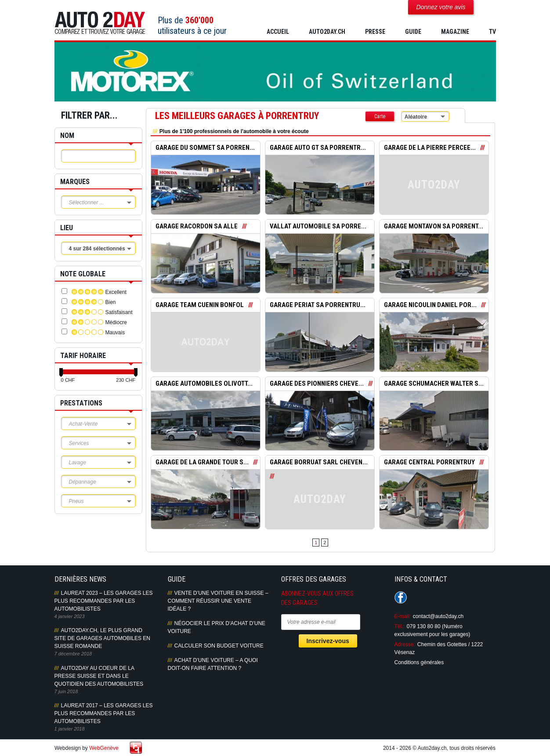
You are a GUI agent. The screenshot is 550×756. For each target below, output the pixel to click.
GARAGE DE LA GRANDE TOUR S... (202, 463)
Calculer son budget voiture (219, 646)
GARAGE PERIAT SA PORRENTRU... (318, 305)
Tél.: (400, 626)
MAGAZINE (455, 32)
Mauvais (115, 333)
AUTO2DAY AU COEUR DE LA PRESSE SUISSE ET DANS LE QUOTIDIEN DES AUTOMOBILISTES (99, 676)
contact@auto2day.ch (438, 616)
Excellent (116, 292)
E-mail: (403, 616)
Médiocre (116, 322)
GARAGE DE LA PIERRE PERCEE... (430, 148)
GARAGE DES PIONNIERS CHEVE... (317, 384)
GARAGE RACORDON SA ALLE (197, 227)
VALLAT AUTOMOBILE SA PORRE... (318, 227)
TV (492, 32)
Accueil (278, 32)
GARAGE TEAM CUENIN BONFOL (200, 305)
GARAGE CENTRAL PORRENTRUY (430, 463)
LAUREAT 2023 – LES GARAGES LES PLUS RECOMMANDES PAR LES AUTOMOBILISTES (104, 601)
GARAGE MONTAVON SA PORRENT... (434, 227)
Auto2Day (100, 23)
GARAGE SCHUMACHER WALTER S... (434, 384)
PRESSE (375, 32)
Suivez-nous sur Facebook (401, 597)
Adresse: (405, 644)
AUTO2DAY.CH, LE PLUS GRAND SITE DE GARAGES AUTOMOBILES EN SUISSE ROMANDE (103, 638)
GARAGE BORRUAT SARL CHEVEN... (319, 463)
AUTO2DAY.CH (327, 32)
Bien (111, 302)
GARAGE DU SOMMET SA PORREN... (205, 148)
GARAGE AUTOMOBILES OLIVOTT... (205, 384)
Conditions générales (419, 662)
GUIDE (413, 32)
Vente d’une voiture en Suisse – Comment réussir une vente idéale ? (218, 601)
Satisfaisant (119, 312)
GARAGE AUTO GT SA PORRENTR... (318, 148)
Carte (380, 116)
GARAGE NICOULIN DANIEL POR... (430, 305)
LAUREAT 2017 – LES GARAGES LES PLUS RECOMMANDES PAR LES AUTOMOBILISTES (104, 713)
